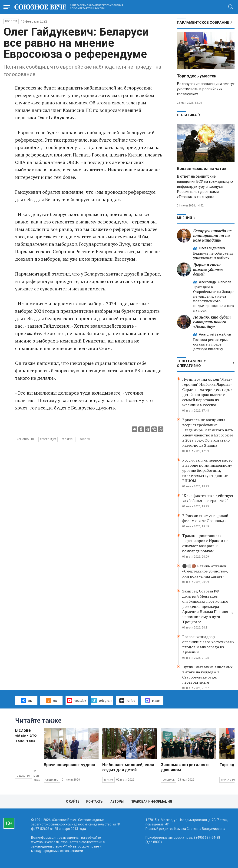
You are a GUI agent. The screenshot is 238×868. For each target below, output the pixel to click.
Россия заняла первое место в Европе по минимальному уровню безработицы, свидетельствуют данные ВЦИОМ (207, 470)
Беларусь (68, 439)
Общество (23, 776)
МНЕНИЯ (184, 218)
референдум (48, 439)
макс (152, 701)
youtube (77, 700)
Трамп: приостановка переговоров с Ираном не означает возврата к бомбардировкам (205, 543)
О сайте (73, 801)
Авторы (117, 801)
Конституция (26, 439)
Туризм (108, 780)
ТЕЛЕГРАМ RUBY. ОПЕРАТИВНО (192, 363)
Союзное (169, 780)
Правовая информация (151, 801)
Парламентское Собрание (203, 23)
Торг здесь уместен (197, 76)
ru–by (127, 701)
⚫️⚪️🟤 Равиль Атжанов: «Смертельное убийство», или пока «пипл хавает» (205, 571)
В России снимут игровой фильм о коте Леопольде (205, 518)
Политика (187, 115)
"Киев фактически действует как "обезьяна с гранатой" (208, 498)
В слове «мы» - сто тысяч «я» (26, 735)
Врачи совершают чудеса (69, 765)
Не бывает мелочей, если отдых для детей (128, 767)
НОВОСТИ (11, 21)
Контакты (95, 801)
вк (26, 700)
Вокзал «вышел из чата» (202, 168)
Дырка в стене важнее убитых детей (208, 269)
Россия (85, 439)
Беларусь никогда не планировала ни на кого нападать (212, 235)
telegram (102, 700)
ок (51, 700)
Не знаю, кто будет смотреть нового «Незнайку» (212, 322)
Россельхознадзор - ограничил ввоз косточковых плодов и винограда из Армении (208, 644)
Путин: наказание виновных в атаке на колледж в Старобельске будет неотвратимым (207, 675)
